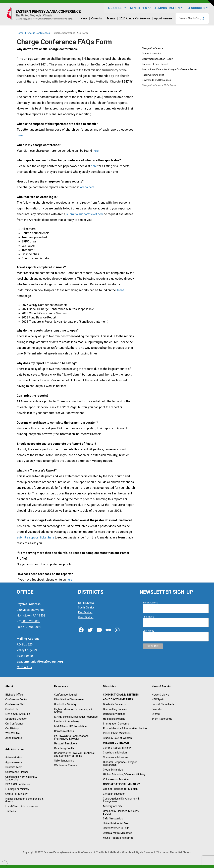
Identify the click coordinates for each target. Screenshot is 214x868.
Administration (169, 8)
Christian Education (114, 794)
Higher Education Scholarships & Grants (24, 800)
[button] (211, 3)
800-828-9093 (31, 621)
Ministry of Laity (113, 806)
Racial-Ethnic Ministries (117, 733)
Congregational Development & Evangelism (121, 800)
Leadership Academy (67, 722)
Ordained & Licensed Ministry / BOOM (121, 812)
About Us (117, 8)
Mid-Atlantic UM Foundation (70, 726)
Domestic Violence (114, 714)
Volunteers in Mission (116, 779)
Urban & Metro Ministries (118, 833)
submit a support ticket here (85, 214)
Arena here (87, 187)
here (20, 135)
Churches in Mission (115, 753)
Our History (12, 728)
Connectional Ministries (121, 695)
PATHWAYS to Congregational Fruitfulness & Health (72, 737)
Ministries (141, 8)
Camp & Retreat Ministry (117, 748)
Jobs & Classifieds (163, 704)
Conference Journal (66, 695)
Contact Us (12, 709)
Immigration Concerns (116, 724)
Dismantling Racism (115, 709)
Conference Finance (17, 772)
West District (86, 617)
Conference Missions (116, 757)
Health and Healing (114, 719)
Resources (198, 8)
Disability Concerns (114, 704)
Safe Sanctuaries (64, 761)
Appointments (14, 738)
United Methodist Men (116, 823)
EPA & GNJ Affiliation (18, 714)
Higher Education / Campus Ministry (124, 774)
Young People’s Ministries (118, 838)
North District (86, 603)
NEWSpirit (158, 699)
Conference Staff (15, 704)
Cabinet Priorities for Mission (120, 789)
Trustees (11, 811)
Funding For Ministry (17, 789)
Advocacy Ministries (118, 699)
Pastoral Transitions (66, 744)
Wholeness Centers (66, 765)
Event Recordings (162, 719)
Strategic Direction (16, 719)
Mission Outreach (116, 743)
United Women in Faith (116, 828)
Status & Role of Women (117, 738)
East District (85, 612)
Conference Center (16, 699)
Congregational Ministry (121, 784)
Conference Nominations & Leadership (21, 778)
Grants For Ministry (16, 794)
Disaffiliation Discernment (69, 699)
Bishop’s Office (14, 695)
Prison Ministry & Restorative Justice (125, 728)
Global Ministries (113, 770)
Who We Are (13, 733)
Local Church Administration (22, 806)
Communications (64, 731)
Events (156, 714)
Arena (120, 290)
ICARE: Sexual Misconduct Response (76, 717)
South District (86, 608)
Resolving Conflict (65, 748)
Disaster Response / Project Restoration (120, 763)
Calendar (157, 709)
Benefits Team (14, 767)
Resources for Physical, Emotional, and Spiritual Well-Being (75, 754)
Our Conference (14, 724)
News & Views (160, 695)
